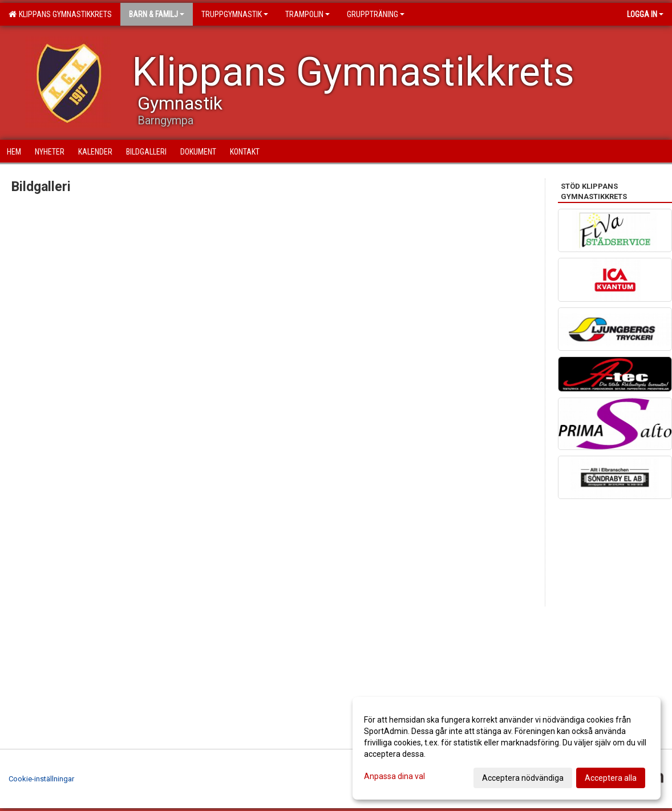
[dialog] (507, 748)
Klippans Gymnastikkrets (60, 14)
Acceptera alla (611, 778)
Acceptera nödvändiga (523, 778)
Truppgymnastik (235, 14)
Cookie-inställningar (41, 779)
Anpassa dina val (394, 776)
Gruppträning (376, 14)
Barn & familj (157, 14)
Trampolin (307, 14)
